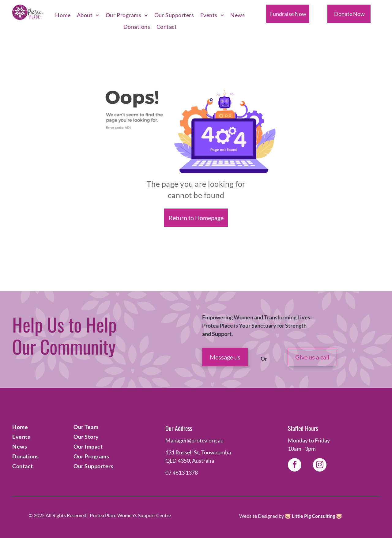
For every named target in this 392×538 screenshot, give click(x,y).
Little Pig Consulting (313, 516)
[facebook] (295, 466)
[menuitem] (63, 15)
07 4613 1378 (182, 472)
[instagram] (320, 466)
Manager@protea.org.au (194, 440)
